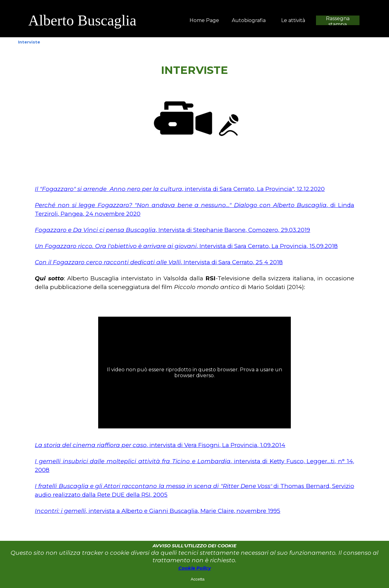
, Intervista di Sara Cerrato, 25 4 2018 (159, 262)
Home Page (204, 20)
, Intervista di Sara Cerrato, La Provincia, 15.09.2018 (186, 246)
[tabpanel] (114, 20)
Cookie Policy (195, 568)
